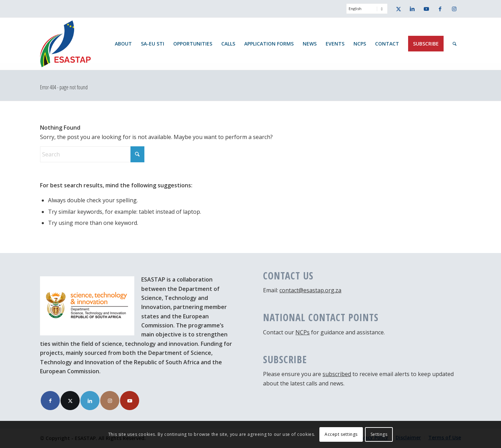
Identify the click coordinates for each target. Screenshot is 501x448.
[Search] (455, 44)
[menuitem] (365, 12)
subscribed (337, 374)
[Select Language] (367, 9)
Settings (379, 434)
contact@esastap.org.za (310, 290)
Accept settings (341, 434)
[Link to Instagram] (454, 9)
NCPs (303, 332)
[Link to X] (398, 9)
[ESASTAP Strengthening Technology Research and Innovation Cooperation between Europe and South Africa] (65, 44)
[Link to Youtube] (426, 9)
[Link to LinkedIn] (412, 9)
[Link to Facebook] (440, 9)
